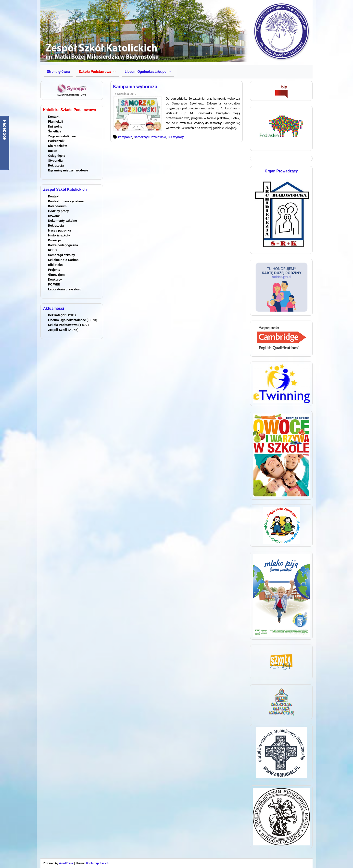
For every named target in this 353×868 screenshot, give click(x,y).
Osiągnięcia (57, 156)
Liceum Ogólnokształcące (67, 320)
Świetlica (55, 131)
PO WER (54, 284)
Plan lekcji (56, 122)
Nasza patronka (60, 230)
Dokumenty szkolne (63, 221)
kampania (125, 137)
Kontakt (54, 117)
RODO (52, 250)
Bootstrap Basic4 (97, 863)
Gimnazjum (56, 275)
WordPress (66, 863)
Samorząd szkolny (62, 255)
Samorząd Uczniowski (150, 137)
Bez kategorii (58, 315)
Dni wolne (55, 126)
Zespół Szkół (58, 330)
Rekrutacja (56, 165)
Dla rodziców (57, 146)
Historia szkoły (59, 235)
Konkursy (55, 279)
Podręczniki (57, 141)
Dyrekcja (54, 240)
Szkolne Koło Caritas (63, 260)
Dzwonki (54, 216)
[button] (97, 72)
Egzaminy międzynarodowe (68, 170)
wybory (179, 137)
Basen (53, 151)
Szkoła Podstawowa (63, 325)
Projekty (54, 270)
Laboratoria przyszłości (65, 289)
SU (170, 137)
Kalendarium (57, 206)
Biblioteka (55, 265)
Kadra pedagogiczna (63, 245)
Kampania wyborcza (135, 87)
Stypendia (55, 161)
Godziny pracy (58, 211)
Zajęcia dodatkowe (62, 136)
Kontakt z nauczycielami (66, 201)
